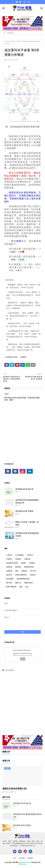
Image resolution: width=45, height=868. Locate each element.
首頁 (6, 41)
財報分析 (33, 575)
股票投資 (18, 567)
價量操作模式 (29, 583)
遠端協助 (30, 858)
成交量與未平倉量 (14, 41)
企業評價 (27, 559)
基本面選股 (10, 579)
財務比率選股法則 (21, 575)
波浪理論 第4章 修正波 (24, 489)
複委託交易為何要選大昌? (15, 789)
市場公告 (30, 555)
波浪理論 (9, 567)
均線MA (23, 563)
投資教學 (23, 357)
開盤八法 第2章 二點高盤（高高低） (27, 523)
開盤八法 (18, 583)
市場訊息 (9, 559)
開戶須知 (9, 583)
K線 (27, 587)
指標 (17, 571)
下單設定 (9, 555)
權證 (21, 587)
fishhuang (23, 864)
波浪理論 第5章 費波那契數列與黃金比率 (27, 501)
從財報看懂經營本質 (23, 579)
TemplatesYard (25, 862)
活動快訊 (24, 571)
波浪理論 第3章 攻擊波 (24, 511)
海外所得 (9, 575)
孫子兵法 (33, 571)
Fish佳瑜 (9, 60)
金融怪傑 (9, 571)
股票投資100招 (29, 567)
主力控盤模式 (20, 555)
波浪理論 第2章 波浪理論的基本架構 (27, 535)
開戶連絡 (22, 858)
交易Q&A (18, 559)
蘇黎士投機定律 (11, 587)
